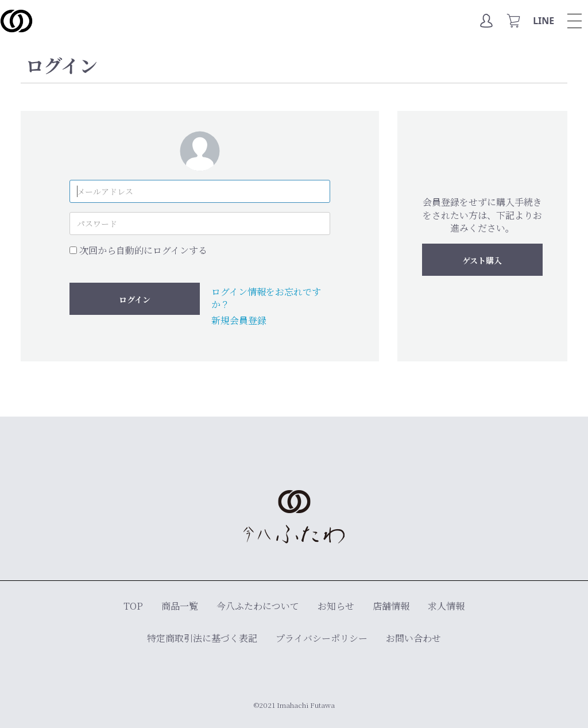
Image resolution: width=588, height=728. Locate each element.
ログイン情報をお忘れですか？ (266, 298)
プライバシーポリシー (322, 638)
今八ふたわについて (258, 606)
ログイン (135, 299)
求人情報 (446, 606)
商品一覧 (180, 606)
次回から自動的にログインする (143, 251)
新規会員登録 (239, 320)
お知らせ (336, 606)
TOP (133, 606)
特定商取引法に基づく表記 (202, 638)
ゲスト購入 (482, 260)
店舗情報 (391, 606)
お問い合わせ (413, 638)
